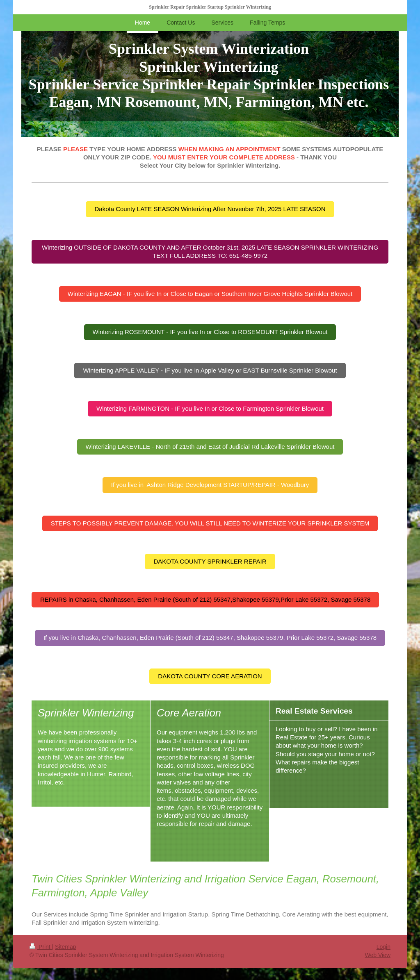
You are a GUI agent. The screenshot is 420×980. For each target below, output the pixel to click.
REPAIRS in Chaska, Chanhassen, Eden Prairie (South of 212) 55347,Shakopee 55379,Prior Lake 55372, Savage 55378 (205, 599)
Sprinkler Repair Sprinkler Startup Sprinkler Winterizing (210, 7)
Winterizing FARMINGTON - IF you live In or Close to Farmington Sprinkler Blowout (210, 408)
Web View (378, 955)
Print (41, 947)
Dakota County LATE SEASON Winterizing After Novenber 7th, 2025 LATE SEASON (210, 209)
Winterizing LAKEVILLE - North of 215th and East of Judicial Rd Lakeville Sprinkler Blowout (210, 447)
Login (383, 947)
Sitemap (65, 947)
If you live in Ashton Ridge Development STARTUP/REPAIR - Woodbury (210, 485)
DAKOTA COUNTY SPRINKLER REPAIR (210, 561)
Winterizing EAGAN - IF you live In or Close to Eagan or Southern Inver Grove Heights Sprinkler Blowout (210, 294)
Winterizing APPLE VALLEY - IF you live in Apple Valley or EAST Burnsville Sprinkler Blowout (210, 370)
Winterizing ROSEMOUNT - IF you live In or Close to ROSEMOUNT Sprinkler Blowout (210, 332)
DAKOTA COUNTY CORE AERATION (210, 676)
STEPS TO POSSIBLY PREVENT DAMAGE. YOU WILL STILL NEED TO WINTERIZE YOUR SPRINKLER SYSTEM (210, 523)
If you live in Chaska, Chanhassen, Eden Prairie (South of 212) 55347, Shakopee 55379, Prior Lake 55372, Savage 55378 (210, 638)
